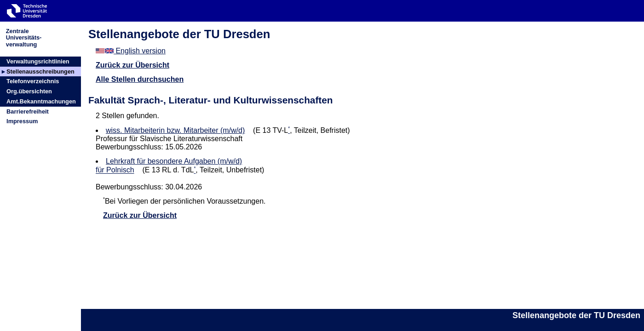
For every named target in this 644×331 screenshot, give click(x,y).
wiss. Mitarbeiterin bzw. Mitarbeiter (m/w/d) (175, 130)
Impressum (22, 121)
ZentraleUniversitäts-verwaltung (24, 37)
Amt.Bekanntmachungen (41, 101)
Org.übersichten (29, 91)
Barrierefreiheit (28, 111)
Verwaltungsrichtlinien (38, 61)
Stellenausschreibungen (40, 71)
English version (131, 51)
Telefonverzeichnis (33, 81)
